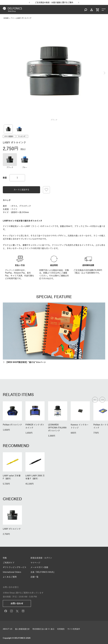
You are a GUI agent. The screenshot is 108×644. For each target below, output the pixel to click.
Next (104, 73)
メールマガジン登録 (39, 567)
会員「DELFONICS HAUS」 (43, 572)
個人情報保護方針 (22, 629)
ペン (12, 18)
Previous (4, 73)
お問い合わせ (17, 603)
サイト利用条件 (74, 629)
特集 (5, 558)
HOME (6, 18)
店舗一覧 (34, 577)
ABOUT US (8, 629)
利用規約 (61, 629)
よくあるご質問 (10, 577)
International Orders (12, 572)
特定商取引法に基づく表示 (43, 629)
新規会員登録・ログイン (41, 558)
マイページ (35, 563)
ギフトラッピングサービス (15, 567)
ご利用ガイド (9, 563)
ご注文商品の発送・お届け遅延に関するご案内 (54, 2)
